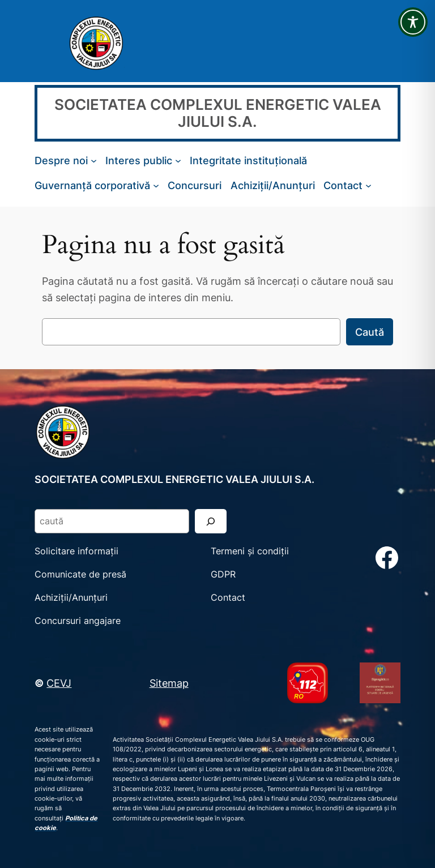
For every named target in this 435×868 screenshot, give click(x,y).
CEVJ (59, 683)
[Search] (211, 521)
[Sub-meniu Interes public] (178, 161)
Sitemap (169, 683)
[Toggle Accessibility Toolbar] (413, 22)
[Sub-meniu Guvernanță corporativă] (156, 185)
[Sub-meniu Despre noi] (94, 161)
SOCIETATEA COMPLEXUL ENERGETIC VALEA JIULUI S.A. (218, 113)
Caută (370, 332)
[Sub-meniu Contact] (368, 185)
